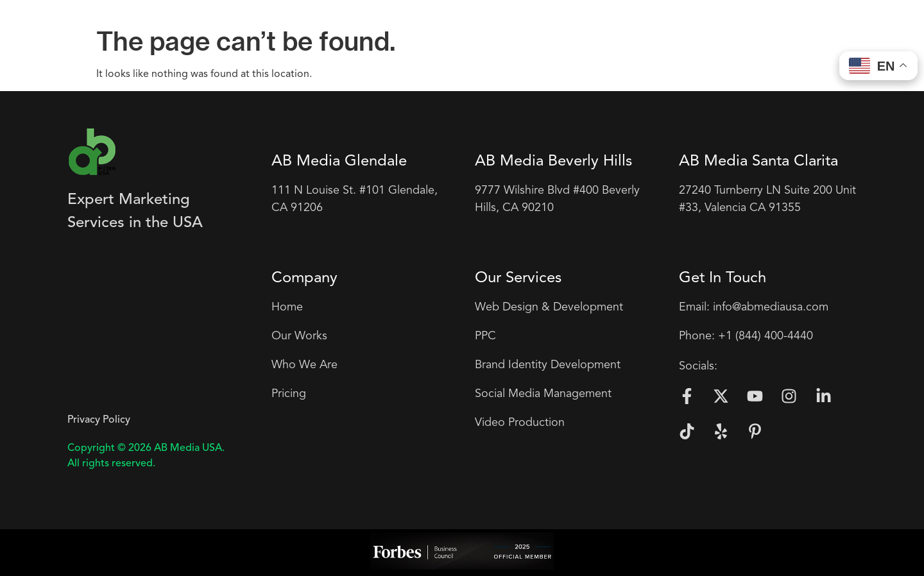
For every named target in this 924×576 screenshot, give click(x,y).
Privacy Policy (99, 420)
